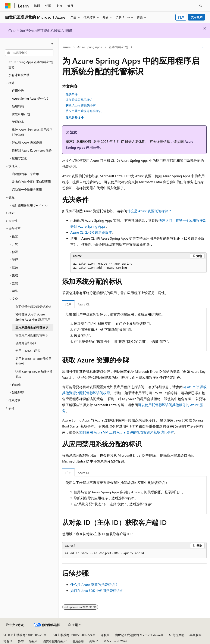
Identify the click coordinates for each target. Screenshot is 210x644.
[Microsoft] (8, 6)
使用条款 (78, 641)
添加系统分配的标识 (79, 100)
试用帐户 (197, 17)
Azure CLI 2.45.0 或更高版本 (91, 232)
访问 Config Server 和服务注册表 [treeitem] (34, 374)
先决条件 (72, 94)
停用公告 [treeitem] (18, 91)
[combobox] (29, 53)
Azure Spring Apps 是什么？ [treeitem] (31, 98)
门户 (181, 17)
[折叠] (52, 44)
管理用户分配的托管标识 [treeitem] (32, 335)
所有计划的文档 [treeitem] (19, 75)
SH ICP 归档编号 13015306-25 (23, 635)
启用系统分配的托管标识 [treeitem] (32, 327)
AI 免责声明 (177, 635)
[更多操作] (203, 47)
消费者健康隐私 (53, 641)
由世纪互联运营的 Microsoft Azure (138, 635)
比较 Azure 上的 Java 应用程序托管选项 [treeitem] (32, 132)
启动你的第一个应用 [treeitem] (25, 174)
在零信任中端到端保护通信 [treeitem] (33, 306)
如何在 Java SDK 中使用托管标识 (95, 590)
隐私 (104, 635)
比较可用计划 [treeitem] (21, 114)
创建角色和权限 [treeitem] (26, 343)
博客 (6, 641)
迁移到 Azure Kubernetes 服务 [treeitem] (32, 150)
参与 (21, 641)
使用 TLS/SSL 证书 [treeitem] (28, 351)
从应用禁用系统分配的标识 (84, 111)
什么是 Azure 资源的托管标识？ (94, 584)
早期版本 (195, 635)
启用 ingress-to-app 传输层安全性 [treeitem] (33, 361)
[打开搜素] (201, 6)
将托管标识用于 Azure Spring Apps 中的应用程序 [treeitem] (33, 317)
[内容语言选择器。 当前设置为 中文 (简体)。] (15, 625)
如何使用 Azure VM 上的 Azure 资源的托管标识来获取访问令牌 (127, 432)
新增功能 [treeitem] (18, 106)
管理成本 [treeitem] (18, 122)
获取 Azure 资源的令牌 (81, 105)
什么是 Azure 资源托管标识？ (149, 211)
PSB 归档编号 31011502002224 (72, 635)
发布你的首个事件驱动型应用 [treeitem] (31, 182)
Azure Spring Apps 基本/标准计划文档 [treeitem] (31, 65)
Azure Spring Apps (90, 47)
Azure (67, 47)
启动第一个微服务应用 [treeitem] (27, 189)
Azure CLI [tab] (84, 304)
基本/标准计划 (118, 47)
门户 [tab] (68, 304)
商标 (92, 641)
